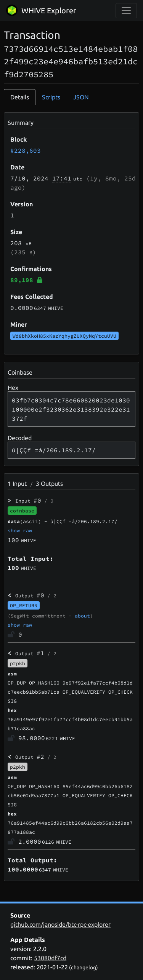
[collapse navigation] (126, 11)
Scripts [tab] (51, 97)
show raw (20, 530)
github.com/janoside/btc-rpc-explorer (60, 924)
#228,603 (26, 150)
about (82, 616)
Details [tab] (20, 97)
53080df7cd (50, 958)
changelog (84, 967)
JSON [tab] (81, 97)
